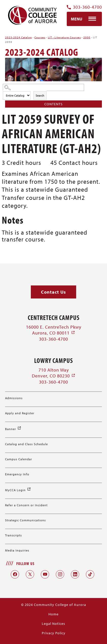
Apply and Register (20, 413)
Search (40, 95)
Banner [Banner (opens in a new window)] (13, 429)
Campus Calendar (19, 459)
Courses (40, 37)
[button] (53, 292)
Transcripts (14, 535)
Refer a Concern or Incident (26, 505)
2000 (87, 37)
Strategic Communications (25, 520)
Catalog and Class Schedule (26, 444)
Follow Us (25, 563)
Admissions (14, 398)
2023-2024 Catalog (18, 37)
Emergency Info (17, 474)
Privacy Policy (54, 633)
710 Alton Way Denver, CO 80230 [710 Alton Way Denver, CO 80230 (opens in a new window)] (54, 373)
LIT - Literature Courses (64, 37)
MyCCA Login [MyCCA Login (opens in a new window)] (18, 490)
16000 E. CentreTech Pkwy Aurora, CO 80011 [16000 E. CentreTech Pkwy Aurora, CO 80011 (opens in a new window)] (54, 330)
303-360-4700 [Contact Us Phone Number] (84, 7)
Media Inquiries (17, 550)
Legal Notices (53, 624)
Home (53, 614)
